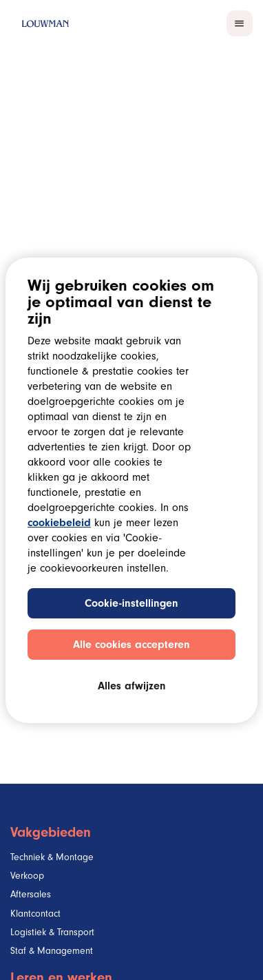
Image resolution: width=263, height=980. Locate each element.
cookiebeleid (59, 524)
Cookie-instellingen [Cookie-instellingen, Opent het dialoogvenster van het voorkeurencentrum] (131, 605)
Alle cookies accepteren (131, 646)
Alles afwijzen (132, 687)
